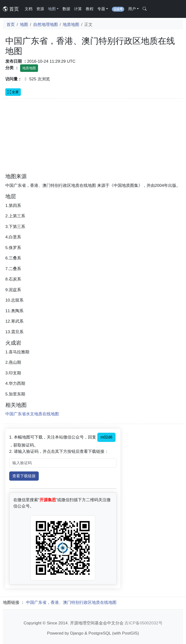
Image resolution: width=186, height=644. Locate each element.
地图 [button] (52, 9)
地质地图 (71, 24)
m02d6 (106, 437)
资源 (40, 9)
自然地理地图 (46, 24)
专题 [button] (101, 9)
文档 (29, 9)
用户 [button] (132, 9)
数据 (66, 9)
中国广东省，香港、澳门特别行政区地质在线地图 (71, 602)
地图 (24, 24)
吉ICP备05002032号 (143, 623)
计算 (78, 9)
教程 (90, 9)
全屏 (13, 92)
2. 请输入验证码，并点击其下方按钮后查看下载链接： (59, 451)
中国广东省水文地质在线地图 (32, 414)
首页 (11, 9)
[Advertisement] (93, 139)
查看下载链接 (24, 476)
